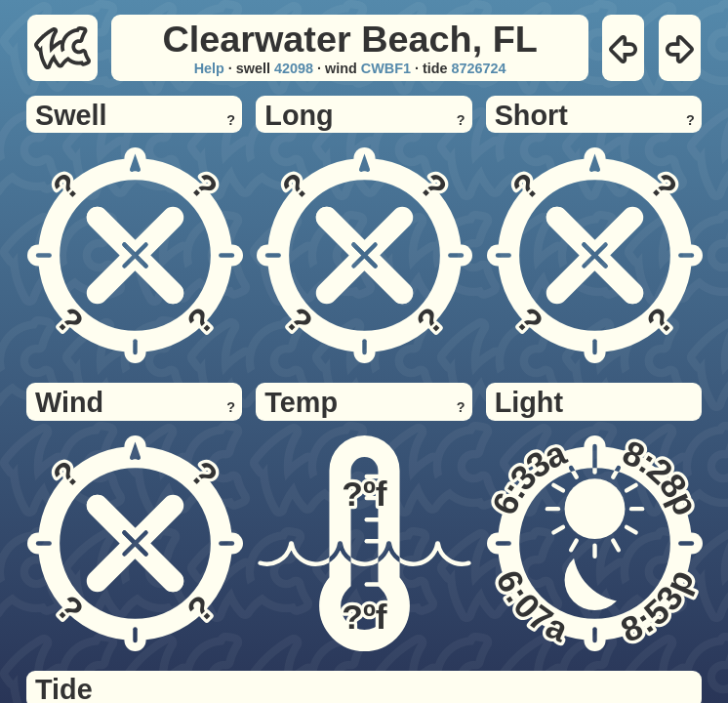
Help (209, 68)
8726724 (479, 68)
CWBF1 (386, 68)
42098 (294, 68)
